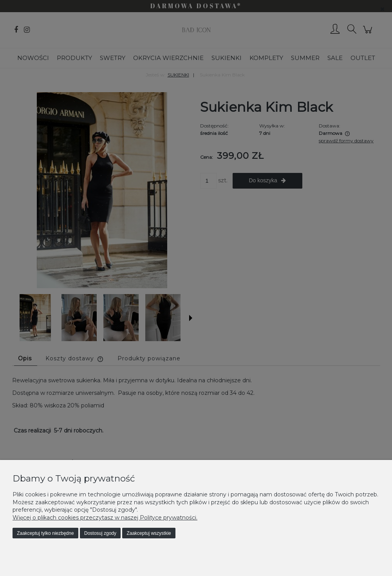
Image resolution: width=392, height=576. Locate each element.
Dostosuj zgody (100, 533)
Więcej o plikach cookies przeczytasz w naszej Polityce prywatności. (105, 518)
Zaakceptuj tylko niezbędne (45, 533)
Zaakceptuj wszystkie (149, 533)
